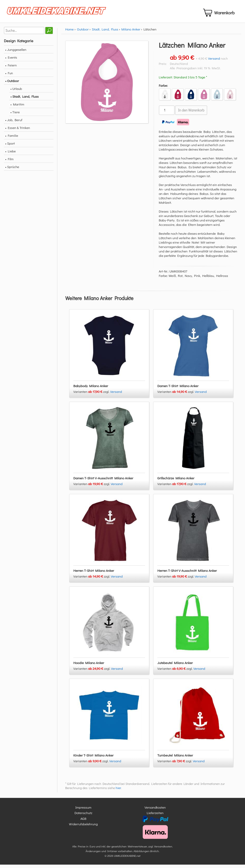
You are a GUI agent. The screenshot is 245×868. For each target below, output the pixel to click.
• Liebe (10, 154)
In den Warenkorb (191, 113)
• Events (11, 60)
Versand (214, 61)
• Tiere (15, 115)
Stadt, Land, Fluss (105, 32)
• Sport (10, 146)
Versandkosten (155, 810)
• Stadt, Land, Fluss (25, 99)
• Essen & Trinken (18, 131)
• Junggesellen (16, 52)
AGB (83, 822)
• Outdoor (12, 84)
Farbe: (163, 88)
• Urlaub (16, 92)
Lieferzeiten (155, 816)
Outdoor (83, 32)
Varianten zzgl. (92, 395)
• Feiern (11, 68)
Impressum (83, 810)
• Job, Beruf (14, 123)
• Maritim (17, 107)
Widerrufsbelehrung (83, 827)
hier (118, 791)
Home (69, 32)
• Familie (12, 138)
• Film (9, 162)
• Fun (9, 76)
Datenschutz (83, 816)
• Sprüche (12, 170)
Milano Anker (131, 32)
